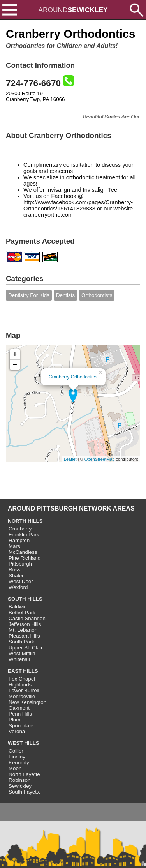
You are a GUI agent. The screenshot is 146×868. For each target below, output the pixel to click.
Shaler (16, 575)
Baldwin (18, 607)
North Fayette (24, 774)
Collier (16, 751)
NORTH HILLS (25, 521)
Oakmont (19, 708)
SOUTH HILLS (25, 599)
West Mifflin (22, 653)
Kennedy (19, 763)
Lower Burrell (24, 690)
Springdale (21, 726)
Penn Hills (20, 714)
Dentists (65, 295)
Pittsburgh (20, 564)
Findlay (17, 757)
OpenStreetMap (100, 459)
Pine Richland (25, 558)
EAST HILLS (23, 671)
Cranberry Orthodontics (73, 377)
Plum (14, 720)
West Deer (21, 581)
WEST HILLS (24, 743)
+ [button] (15, 354)
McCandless (23, 552)
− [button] (15, 365)
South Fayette (25, 792)
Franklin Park (24, 535)
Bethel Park (22, 613)
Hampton (19, 540)
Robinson (19, 780)
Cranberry (20, 529)
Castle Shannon (27, 618)
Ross (14, 570)
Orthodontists (97, 295)
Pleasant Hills (24, 636)
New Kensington (27, 702)
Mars (14, 546)
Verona (17, 731)
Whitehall (19, 659)
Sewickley (20, 786)
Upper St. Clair (26, 648)
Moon (15, 768)
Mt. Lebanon (23, 630)
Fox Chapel (22, 679)
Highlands (20, 685)
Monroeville (22, 696)
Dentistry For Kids (29, 295)
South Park (21, 642)
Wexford (18, 587)
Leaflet (70, 459)
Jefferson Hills (25, 624)
